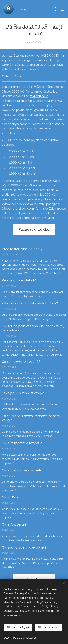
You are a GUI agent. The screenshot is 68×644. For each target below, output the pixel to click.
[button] (55, 9)
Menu (63, 9)
